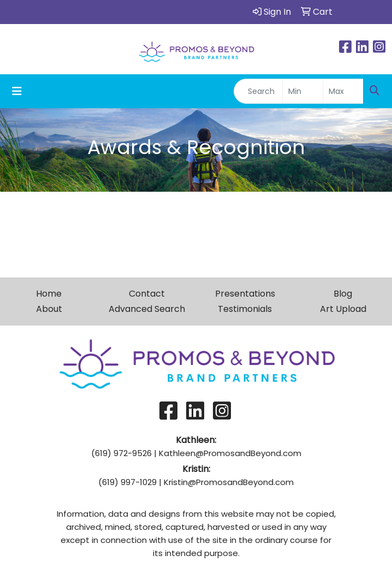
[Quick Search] (258, 91)
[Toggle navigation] (17, 91)
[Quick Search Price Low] (303, 91)
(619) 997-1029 (127, 482)
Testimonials (245, 309)
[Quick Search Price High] (343, 91)
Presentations (245, 294)
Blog (343, 294)
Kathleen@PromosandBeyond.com (230, 453)
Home (49, 294)
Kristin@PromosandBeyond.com (229, 482)
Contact (147, 294)
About (49, 309)
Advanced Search (147, 309)
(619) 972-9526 (121, 453)
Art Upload (343, 309)
